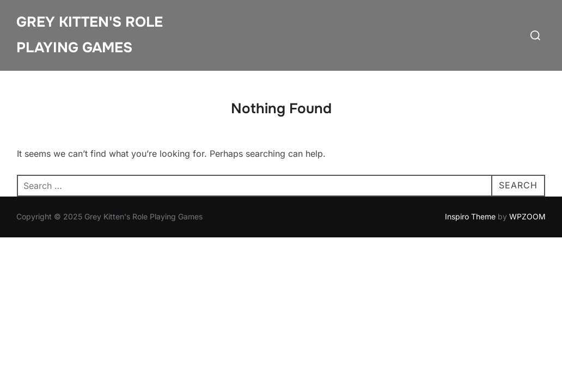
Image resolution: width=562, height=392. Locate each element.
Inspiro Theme (470, 216)
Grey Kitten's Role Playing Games (90, 35)
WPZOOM (527, 216)
